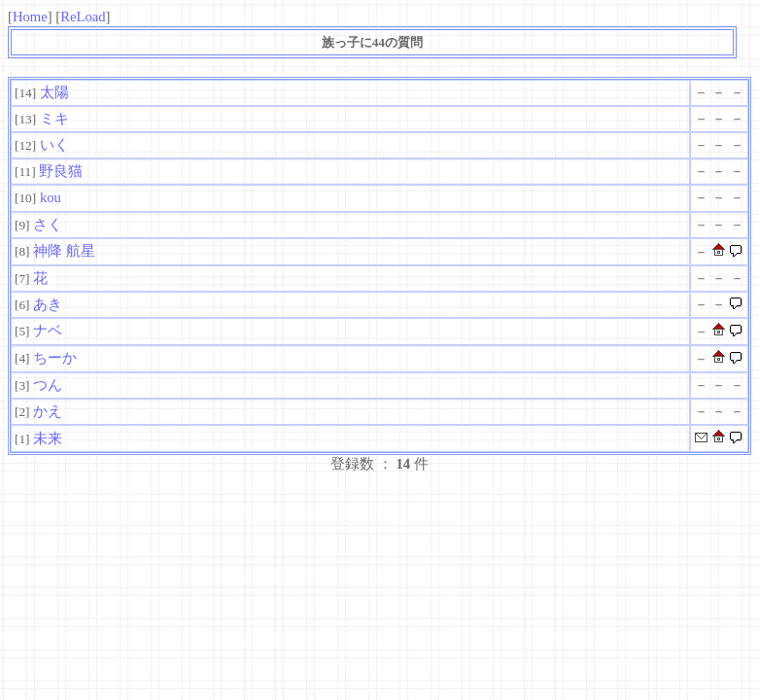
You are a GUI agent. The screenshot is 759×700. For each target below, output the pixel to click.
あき (48, 304)
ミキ (54, 119)
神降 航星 (64, 251)
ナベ (48, 331)
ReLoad (83, 17)
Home (30, 17)
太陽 (54, 92)
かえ (48, 411)
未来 (48, 438)
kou (51, 197)
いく (54, 145)
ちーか (55, 358)
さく (48, 225)
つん (48, 385)
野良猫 (61, 171)
